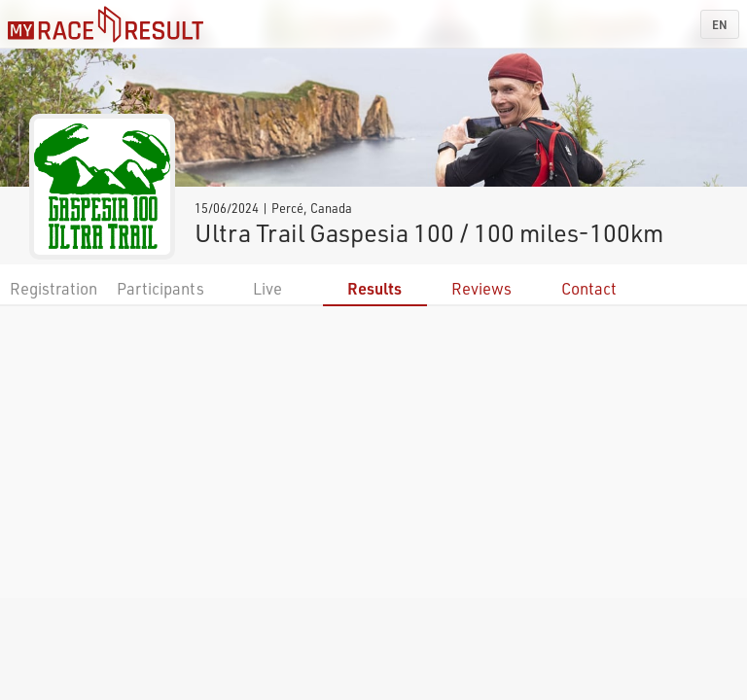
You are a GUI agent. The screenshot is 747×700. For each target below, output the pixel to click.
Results (374, 288)
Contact (589, 288)
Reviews (481, 288)
